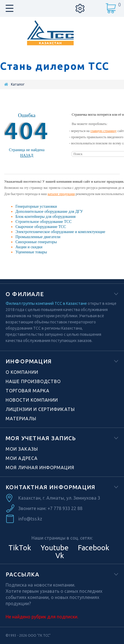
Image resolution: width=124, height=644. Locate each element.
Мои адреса (22, 458)
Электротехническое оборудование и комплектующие (60, 232)
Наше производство (33, 381)
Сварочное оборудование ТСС (41, 227)
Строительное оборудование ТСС (44, 222)
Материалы (21, 419)
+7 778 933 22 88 (65, 508)
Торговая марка (28, 391)
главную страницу (104, 131)
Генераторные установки (36, 206)
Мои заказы (22, 449)
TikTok (20, 548)
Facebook (93, 548)
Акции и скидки (29, 247)
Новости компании (32, 400)
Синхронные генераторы (36, 242)
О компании (22, 372)
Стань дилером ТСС (55, 66)
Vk (59, 555)
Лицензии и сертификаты (40, 409)
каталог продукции (61, 194)
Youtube (54, 548)
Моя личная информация (40, 468)
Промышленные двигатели (38, 237)
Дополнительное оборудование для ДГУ (49, 212)
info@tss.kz (30, 519)
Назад (27, 156)
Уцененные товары (31, 252)
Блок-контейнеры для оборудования (46, 217)
